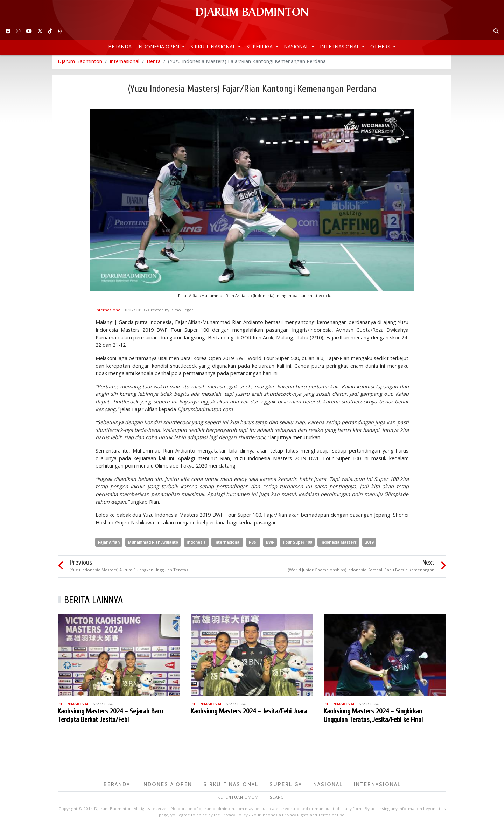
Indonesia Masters (338, 544)
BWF (270, 544)
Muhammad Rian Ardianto (153, 544)
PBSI (253, 544)
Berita (154, 63)
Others (381, 46)
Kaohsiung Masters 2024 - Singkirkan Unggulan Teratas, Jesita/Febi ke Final (373, 717)
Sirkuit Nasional (214, 46)
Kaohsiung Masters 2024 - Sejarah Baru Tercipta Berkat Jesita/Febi (110, 717)
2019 (369, 544)
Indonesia (196, 544)
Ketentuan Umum (238, 799)
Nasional (297, 46)
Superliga (260, 46)
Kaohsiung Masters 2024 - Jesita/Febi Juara (249, 713)
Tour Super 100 (297, 544)
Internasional (340, 46)
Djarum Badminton (80, 63)
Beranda (120, 46)
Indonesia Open (159, 46)
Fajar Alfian (109, 544)
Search (278, 799)
